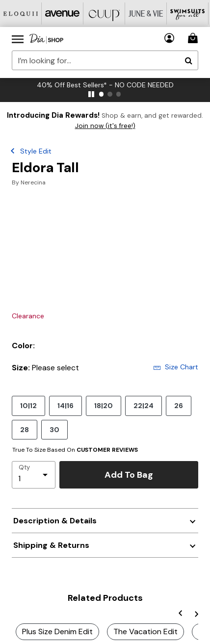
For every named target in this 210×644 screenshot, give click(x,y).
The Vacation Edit (145, 631)
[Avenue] (63, 13)
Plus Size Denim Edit (57, 631)
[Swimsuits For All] (188, 13)
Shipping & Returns (51, 545)
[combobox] (105, 60)
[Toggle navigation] (18, 39)
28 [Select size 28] (25, 429)
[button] (170, 38)
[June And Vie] (146, 13)
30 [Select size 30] (54, 429)
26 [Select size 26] (179, 405)
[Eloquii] (21, 13)
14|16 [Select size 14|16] (66, 405)
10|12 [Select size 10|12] (28, 405)
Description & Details (55, 521)
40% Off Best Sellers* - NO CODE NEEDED (105, 85)
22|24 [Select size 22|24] (144, 405)
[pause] (91, 94)
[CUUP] (104, 13)
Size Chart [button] (176, 367)
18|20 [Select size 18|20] (104, 405)
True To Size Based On (75, 450)
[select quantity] (34, 475)
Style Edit (36, 151)
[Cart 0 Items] (194, 38)
